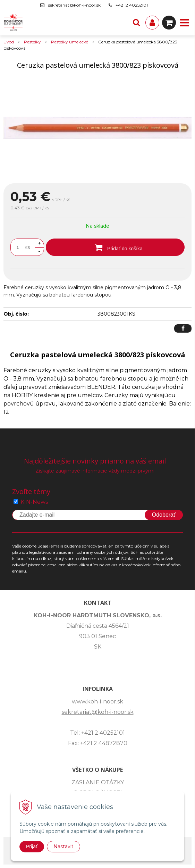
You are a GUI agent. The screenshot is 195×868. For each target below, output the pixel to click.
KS (27, 247)
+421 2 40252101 (132, 5)
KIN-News (34, 502)
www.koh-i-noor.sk (97, 702)
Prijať (32, 846)
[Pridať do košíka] (115, 247)
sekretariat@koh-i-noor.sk (74, 5)
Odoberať (164, 515)
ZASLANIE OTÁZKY (98, 782)
